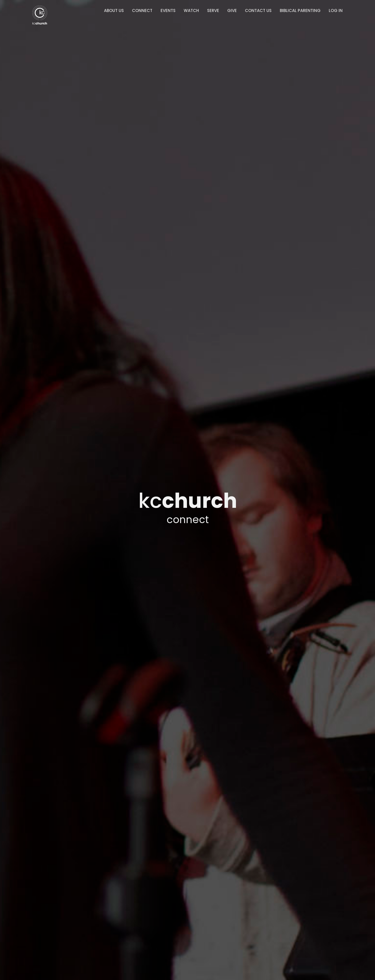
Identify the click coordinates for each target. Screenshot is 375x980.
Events (168, 10)
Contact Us (258, 10)
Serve (213, 10)
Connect (142, 10)
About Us (114, 10)
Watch (191, 10)
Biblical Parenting (300, 10)
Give (232, 10)
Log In (336, 10)
